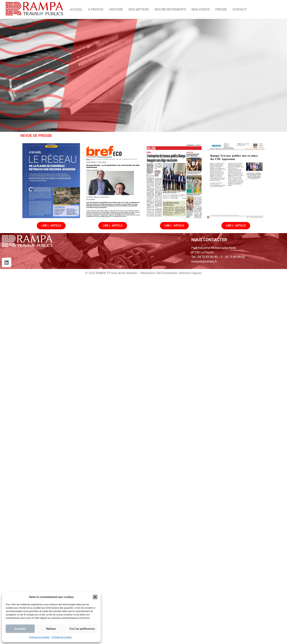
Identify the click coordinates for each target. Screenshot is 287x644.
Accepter (20, 629)
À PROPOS (96, 9)
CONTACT (240, 9)
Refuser (51, 629)
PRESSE (221, 9)
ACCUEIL (76, 9)
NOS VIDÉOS (201, 9)
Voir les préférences (82, 629)
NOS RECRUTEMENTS (170, 9)
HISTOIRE (116, 9)
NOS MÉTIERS (139, 9)
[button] (95, 597)
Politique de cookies (39, 637)
